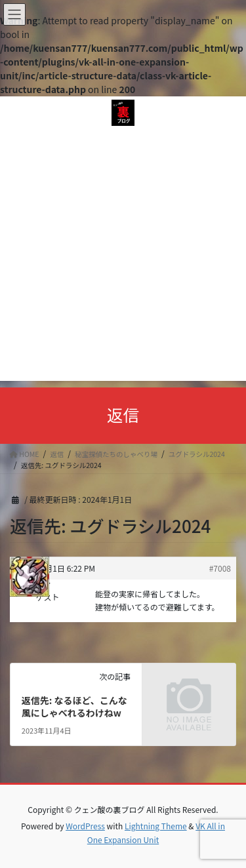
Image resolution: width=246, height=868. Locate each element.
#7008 (220, 568)
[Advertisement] (123, 258)
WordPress (85, 826)
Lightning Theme (156, 826)
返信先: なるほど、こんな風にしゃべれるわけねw (74, 707)
